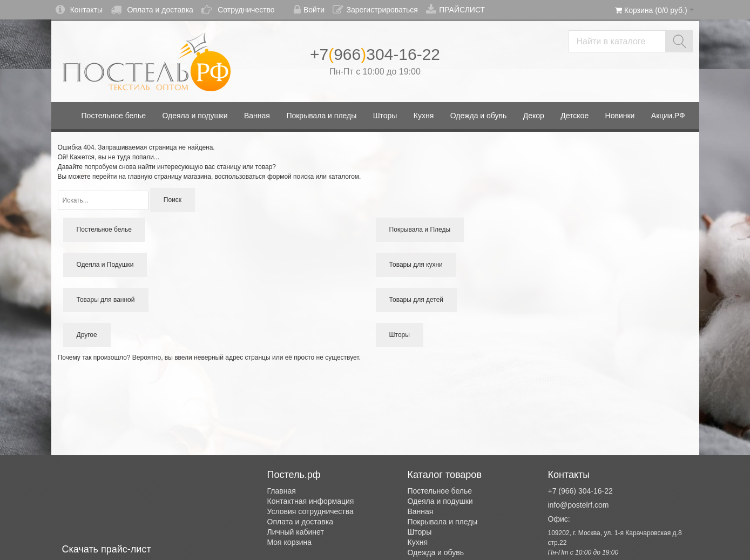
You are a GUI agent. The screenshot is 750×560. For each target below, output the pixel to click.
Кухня (418, 542)
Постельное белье (440, 491)
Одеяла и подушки (440, 501)
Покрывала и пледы (443, 522)
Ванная (421, 511)
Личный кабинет (296, 532)
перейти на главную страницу (137, 177)
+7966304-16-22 (375, 54)
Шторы (420, 532)
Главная (282, 491)
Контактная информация (311, 501)
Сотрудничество (238, 10)
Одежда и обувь (436, 552)
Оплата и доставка (152, 10)
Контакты (79, 10)
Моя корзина (290, 542)
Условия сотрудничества (310, 511)
